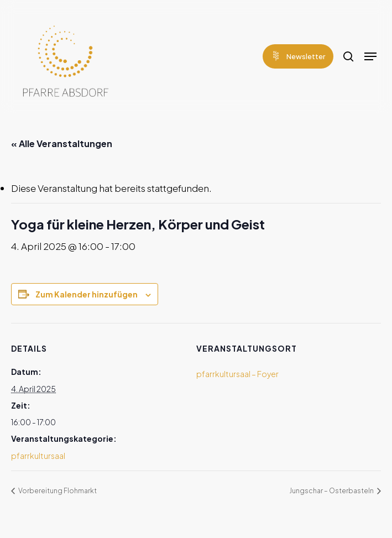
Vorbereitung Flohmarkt (57, 491)
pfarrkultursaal (38, 456)
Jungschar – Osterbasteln (332, 491)
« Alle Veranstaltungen (62, 143)
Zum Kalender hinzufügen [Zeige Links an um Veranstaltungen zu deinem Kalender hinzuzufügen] (87, 294)
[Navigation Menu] (370, 56)
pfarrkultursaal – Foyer (237, 374)
